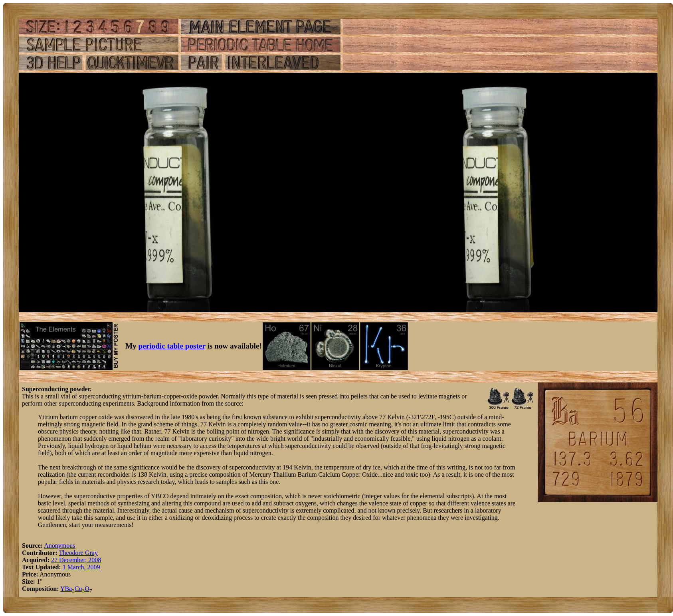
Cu (78, 589)
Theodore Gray (78, 553)
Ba (68, 589)
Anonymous (59, 546)
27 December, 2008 (76, 560)
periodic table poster (172, 346)
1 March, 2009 (81, 567)
